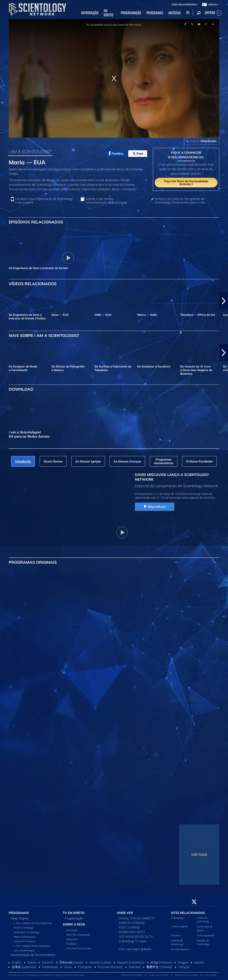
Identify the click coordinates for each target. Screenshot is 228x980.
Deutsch (48, 962)
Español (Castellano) (131, 962)
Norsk (68, 967)
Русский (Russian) (110, 967)
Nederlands (50, 967)
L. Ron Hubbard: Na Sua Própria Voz (33, 923)
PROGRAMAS (155, 13)
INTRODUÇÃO (90, 13)
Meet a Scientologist (25, 937)
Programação (74, 918)
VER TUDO (199, 855)
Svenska (135, 967)
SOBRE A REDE (74, 924)
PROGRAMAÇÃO (131, 13)
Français (184, 967)
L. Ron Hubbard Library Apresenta (32, 946)
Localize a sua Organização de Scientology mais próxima (44, 201)
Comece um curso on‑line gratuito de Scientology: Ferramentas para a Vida (180, 201)
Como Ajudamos (206, 935)
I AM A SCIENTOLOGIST (30, 151)
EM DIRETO (108, 13)
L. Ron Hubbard (179, 926)
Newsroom (72, 939)
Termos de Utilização (132, 975)
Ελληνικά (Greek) (71, 962)
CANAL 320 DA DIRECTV (137, 918)
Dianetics (176, 935)
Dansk (32, 962)
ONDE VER (125, 913)
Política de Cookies (158, 975)
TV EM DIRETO (74, 913)
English (17, 962)
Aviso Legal (210, 975)
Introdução (72, 930)
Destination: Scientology (27, 932)
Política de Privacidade (186, 975)
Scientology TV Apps (133, 941)
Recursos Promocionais (79, 948)
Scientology (177, 918)
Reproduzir (154, 507)
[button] (224, 301)
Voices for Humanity (24, 941)
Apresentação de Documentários (33, 955)
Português (85, 967)
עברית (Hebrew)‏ (161, 962)
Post (138, 154)
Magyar (183, 962)
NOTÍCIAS (175, 13)
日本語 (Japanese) (24, 967)
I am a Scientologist (24, 950)
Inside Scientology (23, 928)
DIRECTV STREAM (132, 923)
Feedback (72, 944)
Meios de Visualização (78, 935)
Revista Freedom (180, 949)
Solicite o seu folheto (106, 201)
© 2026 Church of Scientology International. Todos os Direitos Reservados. (47, 975)
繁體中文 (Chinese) (159, 967)
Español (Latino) (100, 962)
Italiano (199, 962)
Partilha (116, 154)
